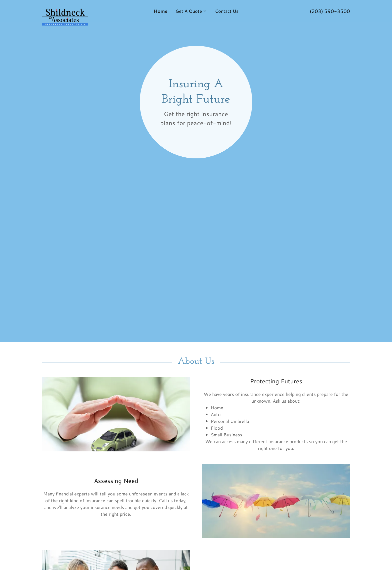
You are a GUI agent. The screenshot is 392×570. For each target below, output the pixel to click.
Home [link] (160, 11)
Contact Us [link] (227, 11)
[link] (80, 9)
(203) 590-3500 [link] (330, 11)
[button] (191, 11)
